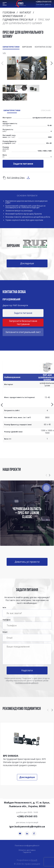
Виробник (27, 47)
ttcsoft (34, 860)
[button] (52, 63)
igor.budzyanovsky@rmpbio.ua (27, 827)
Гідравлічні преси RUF (18, 20)
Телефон (27, 624)
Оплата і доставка (27, 850)
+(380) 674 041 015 (44, 2)
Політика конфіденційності (27, 846)
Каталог (25, 12)
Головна (9, 12)
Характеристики (11, 47)
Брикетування (13, 16)
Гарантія (27, 852)
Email (27, 636)
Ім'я (27, 612)
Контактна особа (43, 47)
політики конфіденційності (27, 683)
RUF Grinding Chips (16, 178)
